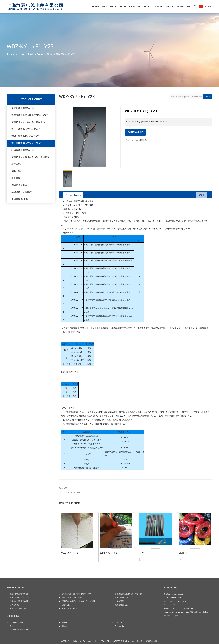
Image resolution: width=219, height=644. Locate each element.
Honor (65, 622)
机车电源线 (17, 164)
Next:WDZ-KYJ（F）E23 (70, 493)
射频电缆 (16, 178)
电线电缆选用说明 (20, 199)
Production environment (19, 630)
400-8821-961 (141, 140)
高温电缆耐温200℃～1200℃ (26, 136)
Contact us (119, 626)
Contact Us (136, 132)
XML (125, 641)
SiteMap (132, 641)
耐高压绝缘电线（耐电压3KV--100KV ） (31, 115)
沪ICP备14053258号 (113, 641)
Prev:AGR (63, 488)
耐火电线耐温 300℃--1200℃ (26, 129)
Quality (13, 626)
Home (21, 54)
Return (200, 195)
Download (119, 622)
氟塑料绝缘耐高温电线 (23, 108)
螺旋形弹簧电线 (19, 185)
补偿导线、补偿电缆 (22, 192)
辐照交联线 (17, 171)
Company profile (16, 622)
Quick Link (13, 616)
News (65, 626)
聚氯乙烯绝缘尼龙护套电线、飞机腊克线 (32, 157)
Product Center (36, 54)
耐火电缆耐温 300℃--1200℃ (61, 54)
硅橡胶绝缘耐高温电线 (23, 150)
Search (207, 97)
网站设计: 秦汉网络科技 (147, 641)
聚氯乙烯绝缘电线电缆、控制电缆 (28, 122)
